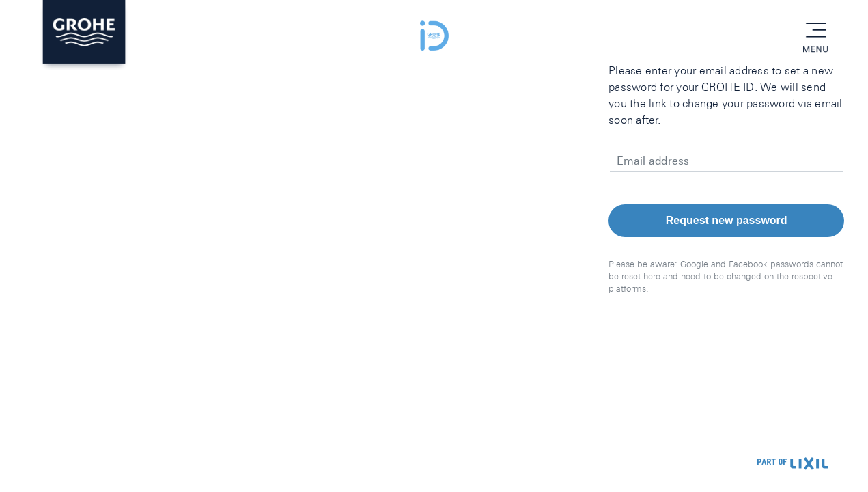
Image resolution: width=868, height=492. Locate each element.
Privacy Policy (74, 464)
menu (815, 31)
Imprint (130, 464)
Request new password (727, 220)
